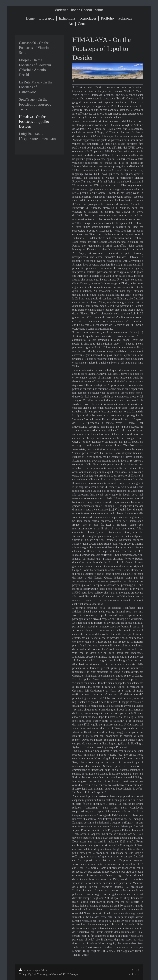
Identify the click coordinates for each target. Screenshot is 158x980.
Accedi (135, 970)
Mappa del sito (40, 970)
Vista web (134, 974)
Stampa (25, 970)
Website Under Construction (79, 10)
